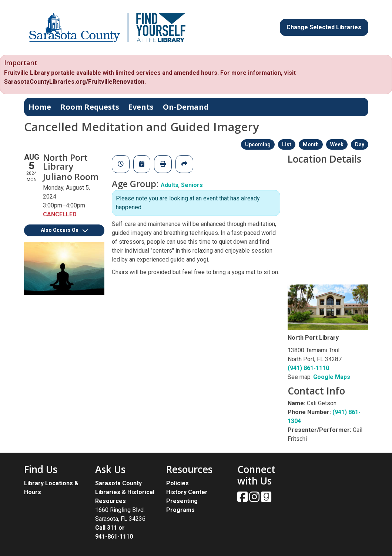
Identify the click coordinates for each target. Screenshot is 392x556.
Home (40, 107)
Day (360, 144)
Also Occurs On (64, 230)
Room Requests (90, 107)
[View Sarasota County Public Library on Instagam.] (255, 499)
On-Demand (186, 107)
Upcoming (258, 144)
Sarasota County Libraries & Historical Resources (125, 492)
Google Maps (332, 377)
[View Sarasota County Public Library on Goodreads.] (266, 499)
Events (141, 107)
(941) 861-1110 (308, 368)
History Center (187, 492)
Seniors (192, 185)
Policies (177, 483)
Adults (170, 185)
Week (337, 144)
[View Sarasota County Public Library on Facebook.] (243, 499)
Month (311, 144)
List (287, 144)
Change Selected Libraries (324, 27)
